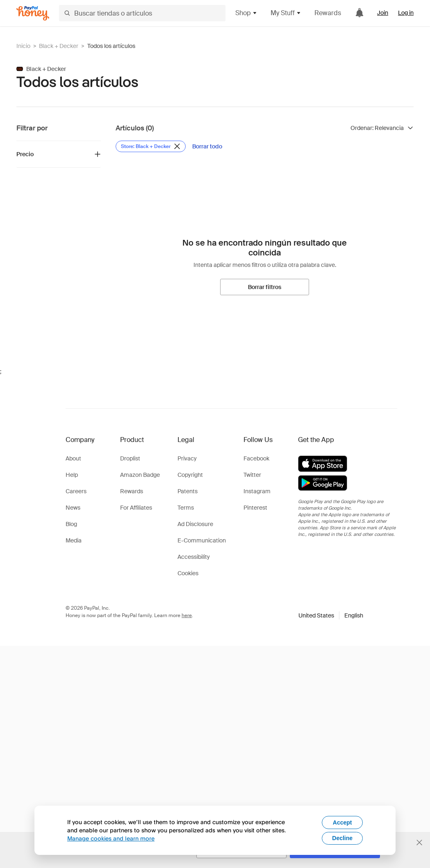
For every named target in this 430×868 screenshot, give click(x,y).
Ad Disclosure (195, 524)
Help (72, 475)
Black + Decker (59, 46)
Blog (71, 524)
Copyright (190, 475)
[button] (331, 615)
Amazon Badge (140, 475)
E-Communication (202, 540)
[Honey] (33, 13)
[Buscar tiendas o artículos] (142, 13)
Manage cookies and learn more (111, 838)
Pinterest (255, 508)
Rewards (328, 13)
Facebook (256, 458)
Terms (186, 508)
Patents (188, 491)
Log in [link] (406, 13)
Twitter (252, 475)
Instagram (257, 491)
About (73, 458)
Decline (342, 838)
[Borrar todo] (207, 146)
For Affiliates (136, 508)
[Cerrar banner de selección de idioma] (419, 843)
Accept (342, 822)
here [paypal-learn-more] (187, 615)
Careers (76, 491)
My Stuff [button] (286, 13)
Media (74, 540)
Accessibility (194, 557)
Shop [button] (246, 13)
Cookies (188, 573)
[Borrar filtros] (265, 287)
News (73, 508)
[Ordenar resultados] (382, 128)
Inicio (23, 46)
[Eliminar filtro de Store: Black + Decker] (151, 146)
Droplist (130, 458)
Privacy (187, 458)
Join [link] (383, 13)
